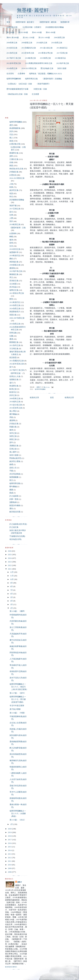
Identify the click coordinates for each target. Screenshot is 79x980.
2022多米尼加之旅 (14, 63)
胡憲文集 (13, 315)
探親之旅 (13, 439)
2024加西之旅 (12, 68)
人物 (11, 184)
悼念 (11, 197)
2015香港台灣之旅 (45, 53)
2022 (10, 565)
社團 (11, 336)
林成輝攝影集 (15, 128)
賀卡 (11, 367)
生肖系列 (10, 74)
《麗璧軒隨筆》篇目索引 (24, 22)
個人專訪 (13, 411)
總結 (11, 259)
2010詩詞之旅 (12, 48)
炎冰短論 (13, 287)
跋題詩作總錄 (15, 505)
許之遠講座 (14, 496)
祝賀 (11, 193)
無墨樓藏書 (14, 477)
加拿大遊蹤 (62, 68)
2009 (10, 868)
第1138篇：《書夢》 (18, 611)
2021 (10, 569)
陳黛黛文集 (14, 274)
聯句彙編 (13, 487)
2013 (10, 854)
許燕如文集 (14, 424)
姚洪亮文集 (14, 190)
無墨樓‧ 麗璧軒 (33, 10)
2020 (10, 829)
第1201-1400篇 (44, 38)
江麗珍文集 (14, 159)
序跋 (11, 417)
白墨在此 (13, 175)
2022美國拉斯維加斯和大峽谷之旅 (39, 63)
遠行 (11, 383)
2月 (12, 608)
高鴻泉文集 (14, 281)
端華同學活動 (15, 483)
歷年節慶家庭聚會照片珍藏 (17, 89)
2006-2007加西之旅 (17, 318)
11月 (12, 576)
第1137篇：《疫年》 (18, 693)
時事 (11, 187)
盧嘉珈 (12, 268)
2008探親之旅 (27, 43)
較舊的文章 (69, 398)
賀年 (11, 442)
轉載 (11, 237)
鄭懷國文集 (14, 342)
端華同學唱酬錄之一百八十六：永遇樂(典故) (18, 814)
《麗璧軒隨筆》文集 (18, 228)
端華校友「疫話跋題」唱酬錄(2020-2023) (45, 74)
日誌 (11, 135)
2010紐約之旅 (42, 43)
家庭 (11, 166)
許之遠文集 (14, 527)
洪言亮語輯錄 (15, 474)
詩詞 (11, 131)
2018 (10, 836)
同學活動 (13, 333)
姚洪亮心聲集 (15, 461)
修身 (11, 240)
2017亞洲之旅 (62, 53)
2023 (10, 562)
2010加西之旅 (57, 43)
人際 (11, 218)
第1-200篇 (10, 32)
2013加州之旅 (12, 53)
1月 (12, 824)
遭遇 (11, 339)
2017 (10, 840)
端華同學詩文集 (31, 79)
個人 (11, 138)
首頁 (8, 22)
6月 (12, 594)
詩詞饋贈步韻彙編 (17, 200)
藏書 (11, 490)
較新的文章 (34, 398)
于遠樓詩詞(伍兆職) (17, 536)
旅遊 (11, 141)
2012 (10, 858)
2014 (10, 850)
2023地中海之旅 (63, 63)
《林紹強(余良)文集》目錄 (17, 94)
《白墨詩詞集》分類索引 (31, 27)
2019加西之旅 (45, 58)
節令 (11, 212)
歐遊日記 (13, 392)
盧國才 (20, 882)
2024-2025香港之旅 (29, 68)
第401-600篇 (37, 32)
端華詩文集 (14, 290)
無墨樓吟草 (65, 22)
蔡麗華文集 (14, 153)
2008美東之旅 (12, 43)
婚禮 (11, 465)
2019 (10, 832)
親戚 (11, 493)
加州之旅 (13, 433)
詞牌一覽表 (14, 499)
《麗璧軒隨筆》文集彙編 (52, 79)
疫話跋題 (13, 358)
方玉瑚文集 (14, 349)
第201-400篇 (23, 32)
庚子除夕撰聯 (15, 709)
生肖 (11, 246)
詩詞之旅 (13, 395)
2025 (10, 555)
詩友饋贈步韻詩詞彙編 (55, 27)
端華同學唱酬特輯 (14, 79)
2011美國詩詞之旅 (29, 48)
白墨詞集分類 (12, 27)
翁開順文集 (14, 380)
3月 (12, 604)
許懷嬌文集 (14, 172)
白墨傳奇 (21, 74)
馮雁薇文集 (14, 446)
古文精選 (35, 94)
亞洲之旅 (13, 449)
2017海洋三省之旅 (14, 58)
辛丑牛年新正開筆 (17, 706)
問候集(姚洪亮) (15, 458)
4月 (12, 601)
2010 (10, 865)
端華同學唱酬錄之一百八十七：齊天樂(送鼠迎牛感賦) (18, 699)
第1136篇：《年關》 (18, 713)
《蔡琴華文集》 (16, 373)
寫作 (11, 221)
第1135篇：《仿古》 (18, 820)
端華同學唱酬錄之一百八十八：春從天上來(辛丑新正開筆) (18, 687)
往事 (11, 215)
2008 (10, 872)
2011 (10, 861)
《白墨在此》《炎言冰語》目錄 (19, 84)
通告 (11, 509)
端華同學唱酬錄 (40, 389)
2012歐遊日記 (62, 48)
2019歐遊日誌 (60, 58)
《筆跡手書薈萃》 (43, 84)
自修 (11, 162)
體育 (11, 299)
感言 (11, 125)
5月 (12, 597)
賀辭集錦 (13, 502)
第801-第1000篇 (13, 38)
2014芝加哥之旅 (28, 53)
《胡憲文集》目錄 (40, 89)
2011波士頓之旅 (46, 48)
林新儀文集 (14, 262)
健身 (11, 430)
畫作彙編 (13, 414)
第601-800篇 (51, 32)
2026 (10, 551)
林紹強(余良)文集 (16, 169)
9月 (12, 583)
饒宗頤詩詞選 (15, 512)
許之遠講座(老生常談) (18, 524)
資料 (11, 156)
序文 (11, 277)
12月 (12, 572)
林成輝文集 (14, 386)
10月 (12, 579)
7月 (12, 590)
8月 (12, 586)
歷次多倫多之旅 (47, 68)
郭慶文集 (13, 427)
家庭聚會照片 (15, 312)
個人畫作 (13, 452)
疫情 (11, 243)
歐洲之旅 (13, 389)
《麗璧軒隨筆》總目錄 (47, 22)
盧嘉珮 (12, 420)
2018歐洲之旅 (30, 58)
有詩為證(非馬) (15, 539)
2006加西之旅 (59, 38)
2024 (10, 558)
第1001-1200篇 (29, 38)
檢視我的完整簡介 (11, 967)
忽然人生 (13, 468)
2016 (10, 843)
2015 (10, 847)
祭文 (11, 480)
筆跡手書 (13, 206)
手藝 (11, 471)
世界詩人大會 (15, 376)
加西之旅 (13, 436)
